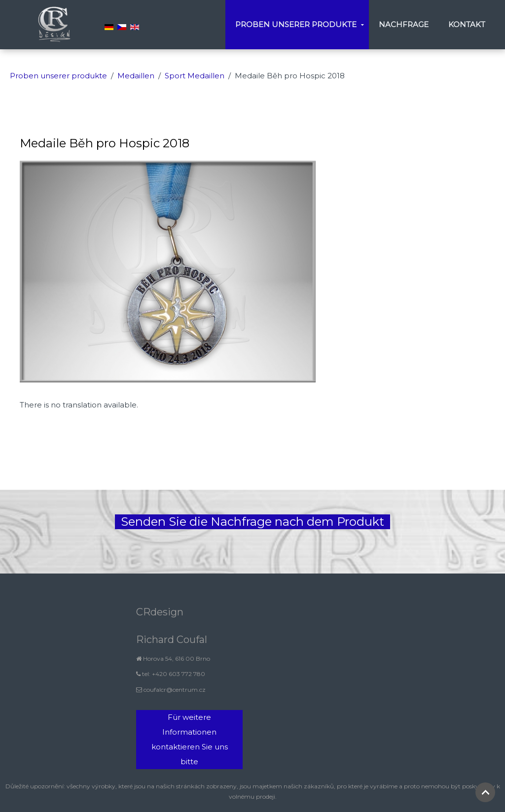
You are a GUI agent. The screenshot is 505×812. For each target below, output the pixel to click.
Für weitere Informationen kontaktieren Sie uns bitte (190, 739)
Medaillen (136, 76)
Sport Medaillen (195, 76)
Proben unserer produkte (296, 24)
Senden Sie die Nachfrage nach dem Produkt (252, 522)
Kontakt (467, 24)
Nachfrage (404, 24)
